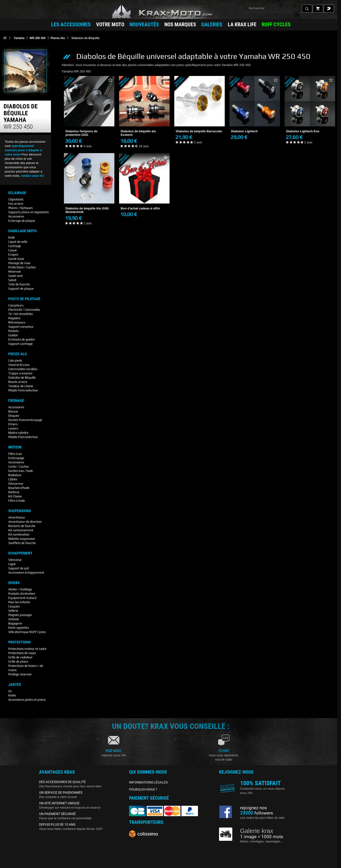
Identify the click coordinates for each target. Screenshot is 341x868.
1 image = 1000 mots (262, 837)
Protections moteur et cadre (27, 649)
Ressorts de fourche (22, 526)
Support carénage (20, 344)
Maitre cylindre (18, 433)
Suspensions (20, 511)
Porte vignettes (19, 628)
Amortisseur (17, 517)
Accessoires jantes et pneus (27, 700)
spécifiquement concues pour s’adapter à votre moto (23, 150)
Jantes (15, 685)
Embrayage (16, 458)
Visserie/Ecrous (19, 365)
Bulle (12, 237)
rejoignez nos (254, 808)
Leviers (13, 428)
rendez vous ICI (32, 176)
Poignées (14, 318)
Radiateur (15, 475)
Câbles (13, 479)
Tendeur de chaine (21, 386)
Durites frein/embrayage (25, 420)
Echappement (20, 553)
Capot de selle (18, 242)
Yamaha (19, 38)
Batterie (14, 492)
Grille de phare (18, 662)
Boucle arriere (18, 382)
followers (257, 813)
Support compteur (21, 327)
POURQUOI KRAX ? (143, 789)
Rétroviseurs (17, 322)
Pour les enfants (19, 602)
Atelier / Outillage (20, 589)
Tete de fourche (19, 284)
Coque (13, 250)
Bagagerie (15, 623)
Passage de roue (19, 263)
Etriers (13, 424)
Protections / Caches (22, 267)
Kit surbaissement (21, 530)
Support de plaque (21, 289)
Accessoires (16, 216)
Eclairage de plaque (22, 221)
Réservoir (15, 272)
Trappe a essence (20, 373)
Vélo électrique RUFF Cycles (27, 632)
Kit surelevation (19, 534)
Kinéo (12, 695)
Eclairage (17, 193)
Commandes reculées (23, 369)
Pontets (13, 331)
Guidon (13, 335)
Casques (14, 606)
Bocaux (13, 411)
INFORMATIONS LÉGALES (148, 782)
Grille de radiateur (20, 657)
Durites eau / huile (21, 471)
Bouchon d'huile (19, 488)
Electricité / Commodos (24, 310)
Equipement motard (22, 598)
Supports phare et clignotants (29, 212)
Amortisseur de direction (25, 522)
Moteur (15, 447)
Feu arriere (16, 204)
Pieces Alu (58, 38)
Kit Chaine (15, 496)
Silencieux (15, 560)
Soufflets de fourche (22, 543)
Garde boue (16, 259)
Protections (20, 642)
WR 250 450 (38, 38)
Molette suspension (22, 539)
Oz (10, 691)
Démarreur (16, 484)
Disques (14, 416)
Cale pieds (15, 361)
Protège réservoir (20, 674)
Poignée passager (20, 615)
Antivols (14, 619)
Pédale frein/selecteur (23, 390)
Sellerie (13, 611)
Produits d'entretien (22, 594)
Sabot (12, 280)
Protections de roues (22, 653)
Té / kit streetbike (21, 314)
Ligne (12, 564)
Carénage (15, 246)
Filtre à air (15, 454)
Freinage (16, 401)
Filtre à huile (17, 501)
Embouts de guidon (21, 339)
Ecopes (13, 255)
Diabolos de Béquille (22, 378)
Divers (14, 583)
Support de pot (19, 568)
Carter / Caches (19, 467)
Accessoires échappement (26, 573)
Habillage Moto (22, 231)
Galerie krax (257, 831)
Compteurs (16, 305)
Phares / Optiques (20, 208)
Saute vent (16, 276)
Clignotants (16, 199)
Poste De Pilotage (24, 299)
